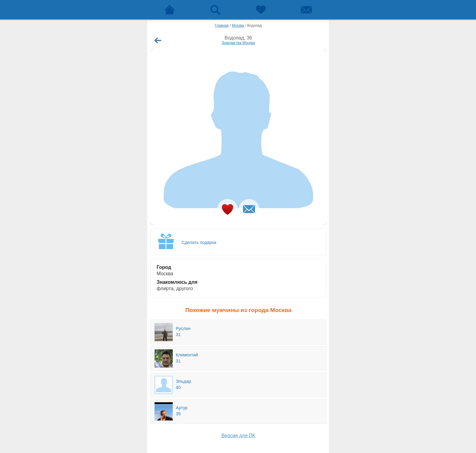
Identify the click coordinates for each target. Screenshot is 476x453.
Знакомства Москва (238, 43)
